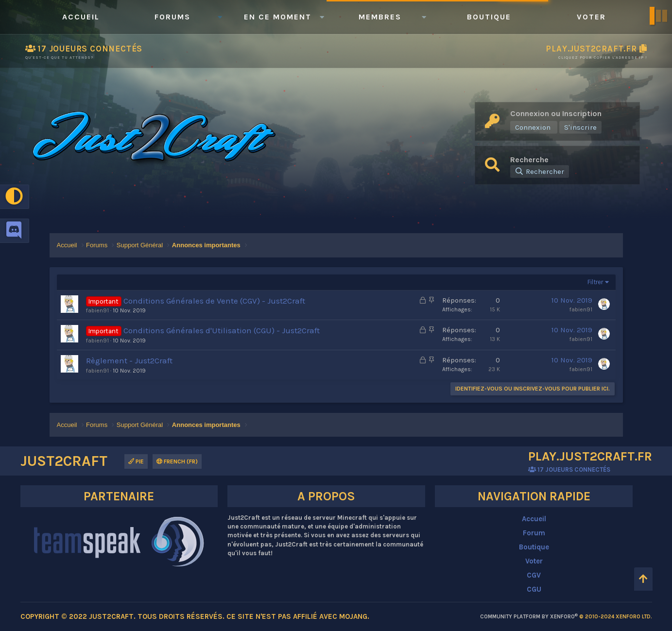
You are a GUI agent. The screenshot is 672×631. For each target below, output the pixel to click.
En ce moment (278, 17)
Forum (534, 533)
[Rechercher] (540, 171)
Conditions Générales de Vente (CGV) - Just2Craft (214, 301)
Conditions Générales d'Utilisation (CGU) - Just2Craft (222, 330)
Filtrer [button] (595, 282)
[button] (220, 17)
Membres (380, 17)
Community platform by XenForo (566, 617)
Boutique (489, 17)
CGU (534, 589)
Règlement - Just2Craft (129, 360)
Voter (591, 17)
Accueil (81, 17)
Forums (172, 17)
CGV (534, 575)
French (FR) (177, 461)
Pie (136, 461)
